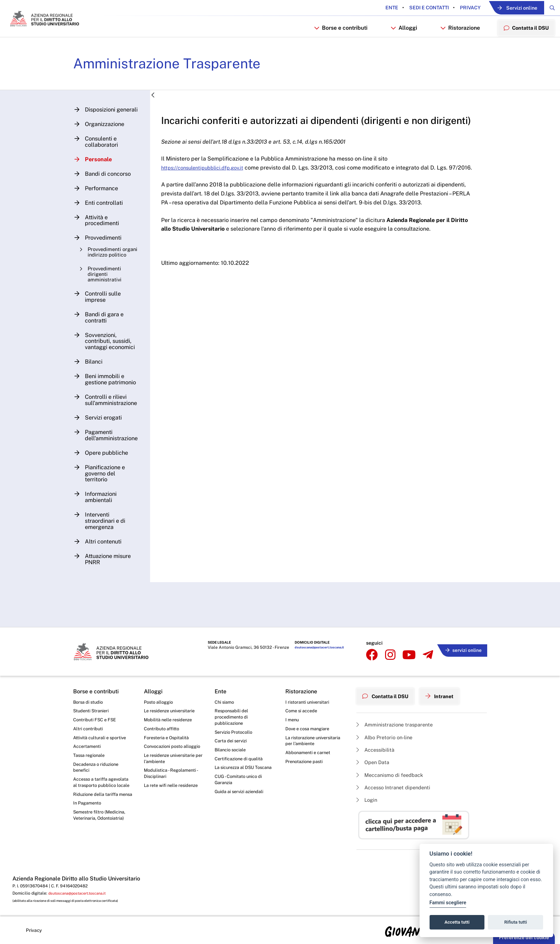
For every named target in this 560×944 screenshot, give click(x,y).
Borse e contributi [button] (335, 44)
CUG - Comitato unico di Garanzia (240, 791)
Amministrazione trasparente (398, 720)
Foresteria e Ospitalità (168, 739)
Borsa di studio (89, 700)
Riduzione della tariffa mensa (97, 810)
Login (368, 799)
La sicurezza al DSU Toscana (237, 774)
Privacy (453, 8)
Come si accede (303, 710)
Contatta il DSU (388, 693)
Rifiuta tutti (516, 922)
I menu (293, 719)
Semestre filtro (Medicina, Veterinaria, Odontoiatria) (101, 836)
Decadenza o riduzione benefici (98, 770)
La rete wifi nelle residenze (173, 797)
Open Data (374, 760)
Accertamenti (88, 748)
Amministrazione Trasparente (176, 83)
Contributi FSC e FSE (96, 719)
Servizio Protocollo (235, 733)
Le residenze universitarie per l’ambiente (172, 768)
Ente (375, 8)
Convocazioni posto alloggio (165, 751)
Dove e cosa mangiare (310, 729)
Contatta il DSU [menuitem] (524, 43)
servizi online (462, 649)
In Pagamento (89, 823)
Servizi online (508, 8)
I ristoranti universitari (309, 700)
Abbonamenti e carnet (310, 755)
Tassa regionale (91, 758)
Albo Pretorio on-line (387, 733)
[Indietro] (159, 115)
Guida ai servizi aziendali (241, 803)
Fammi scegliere (448, 903)
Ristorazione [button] (455, 44)
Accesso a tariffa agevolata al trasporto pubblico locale (98, 790)
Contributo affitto (163, 729)
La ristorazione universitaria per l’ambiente (315, 742)
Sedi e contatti (412, 8)
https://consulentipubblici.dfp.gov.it (213, 199)
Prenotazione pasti (306, 764)
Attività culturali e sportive (101, 739)
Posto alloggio (160, 700)
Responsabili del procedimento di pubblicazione (233, 717)
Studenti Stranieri (92, 710)
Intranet (446, 693)
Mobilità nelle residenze (170, 719)
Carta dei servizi (232, 742)
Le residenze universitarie (172, 710)
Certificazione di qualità (241, 761)
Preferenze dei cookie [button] (524, 937)
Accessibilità (377, 746)
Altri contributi (89, 729)
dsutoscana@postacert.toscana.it (317, 651)
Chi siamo (225, 700)
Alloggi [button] (399, 44)
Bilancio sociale (232, 752)
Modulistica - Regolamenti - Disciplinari (173, 784)
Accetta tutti (457, 922)
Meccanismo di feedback (393, 773)
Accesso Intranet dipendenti (397, 786)
